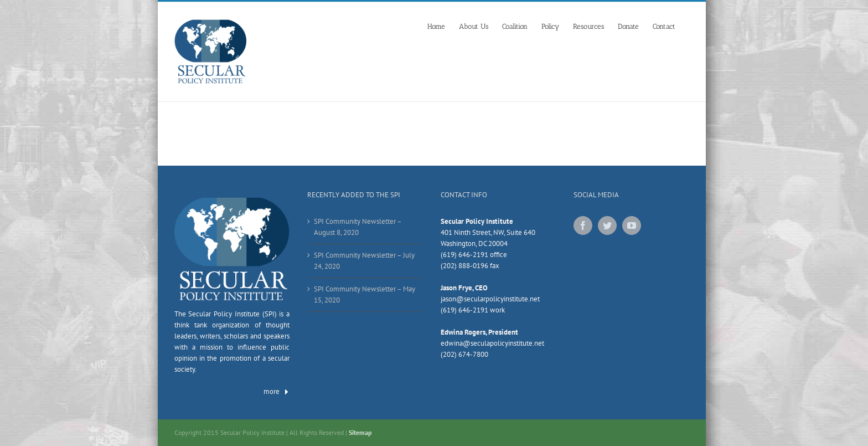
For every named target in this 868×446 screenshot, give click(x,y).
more (277, 391)
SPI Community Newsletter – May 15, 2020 (365, 294)
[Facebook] (583, 225)
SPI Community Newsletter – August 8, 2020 (358, 227)
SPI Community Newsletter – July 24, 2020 (364, 261)
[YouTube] (632, 225)
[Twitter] (607, 225)
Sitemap (360, 432)
